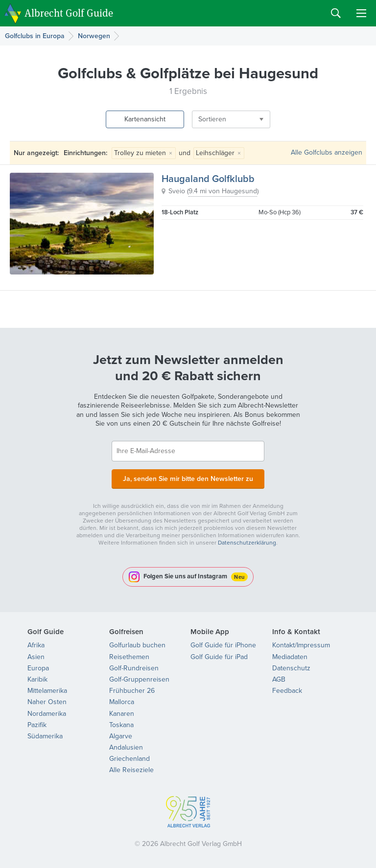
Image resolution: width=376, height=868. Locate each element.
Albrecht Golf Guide (69, 12)
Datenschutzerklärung (247, 543)
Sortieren (212, 119)
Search (336, 13)
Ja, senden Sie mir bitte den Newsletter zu (188, 479)
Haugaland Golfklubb (208, 178)
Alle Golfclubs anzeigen (327, 152)
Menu (361, 13)
